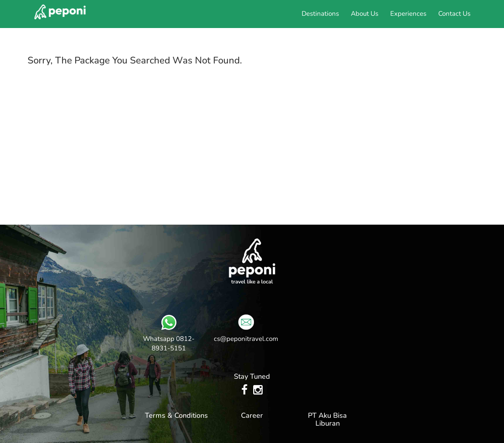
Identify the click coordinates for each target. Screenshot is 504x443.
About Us (365, 14)
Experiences (408, 14)
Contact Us (454, 14)
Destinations (320, 14)
